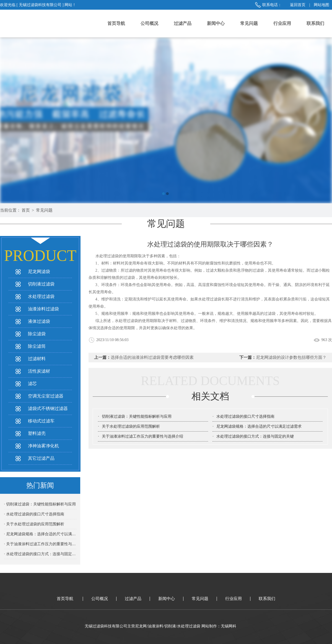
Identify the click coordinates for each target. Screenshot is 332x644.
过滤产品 (183, 23)
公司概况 (149, 23)
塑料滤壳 (37, 433)
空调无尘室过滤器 (46, 396)
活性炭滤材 (39, 371)
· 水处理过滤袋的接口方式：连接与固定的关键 (40, 554)
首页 (26, 210)
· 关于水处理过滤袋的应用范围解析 (34, 524)
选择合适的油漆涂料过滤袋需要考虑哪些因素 (152, 357)
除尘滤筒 (37, 346)
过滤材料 (37, 359)
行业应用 (282, 23)
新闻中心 (216, 23)
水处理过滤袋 (41, 296)
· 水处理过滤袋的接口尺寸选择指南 (34, 514)
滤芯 (32, 384)
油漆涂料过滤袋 (43, 309)
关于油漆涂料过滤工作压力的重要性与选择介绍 (142, 436)
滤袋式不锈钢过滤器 (48, 408)
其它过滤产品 (41, 458)
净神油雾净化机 (43, 446)
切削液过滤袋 (41, 284)
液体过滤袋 (39, 321)
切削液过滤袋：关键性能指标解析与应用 (137, 416)
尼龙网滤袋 (39, 272)
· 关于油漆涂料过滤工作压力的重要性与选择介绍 (40, 544)
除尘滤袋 (37, 334)
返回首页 (298, 5)
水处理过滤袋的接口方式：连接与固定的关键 (255, 436)
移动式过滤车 (41, 421)
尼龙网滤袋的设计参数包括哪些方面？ (291, 357)
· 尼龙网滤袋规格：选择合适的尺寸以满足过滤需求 (40, 534)
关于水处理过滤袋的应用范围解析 (131, 426)
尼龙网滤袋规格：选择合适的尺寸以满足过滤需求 (259, 426)
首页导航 (116, 23)
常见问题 (249, 23)
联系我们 (315, 23)
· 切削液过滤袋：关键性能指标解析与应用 (40, 504)
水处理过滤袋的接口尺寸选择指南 (245, 416)
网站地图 (321, 5)
